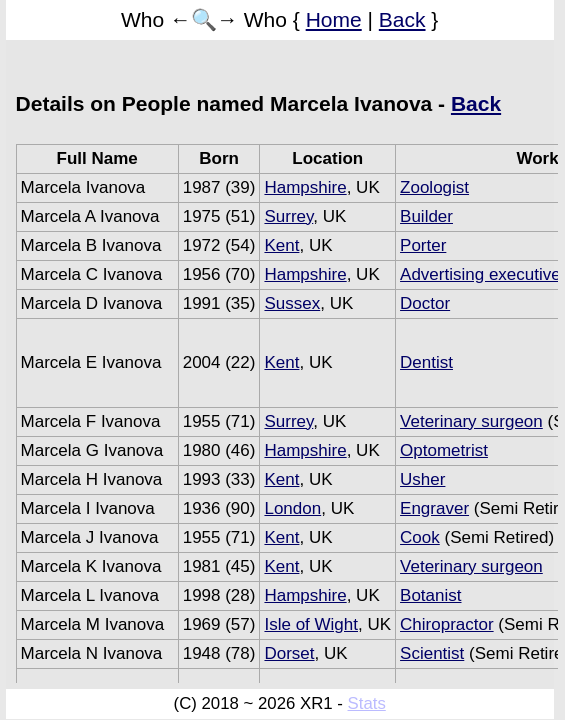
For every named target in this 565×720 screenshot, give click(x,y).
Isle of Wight (311, 624)
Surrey (288, 216)
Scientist (432, 653)
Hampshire (305, 187)
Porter (423, 245)
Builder (426, 216)
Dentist (426, 362)
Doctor (425, 303)
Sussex (292, 303)
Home (334, 19)
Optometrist (444, 450)
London (292, 508)
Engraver (434, 508)
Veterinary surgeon (471, 421)
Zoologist (434, 187)
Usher (422, 479)
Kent (281, 245)
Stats (367, 703)
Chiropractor (447, 624)
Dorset (289, 653)
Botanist (430, 595)
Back (402, 19)
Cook (420, 537)
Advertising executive (480, 274)
